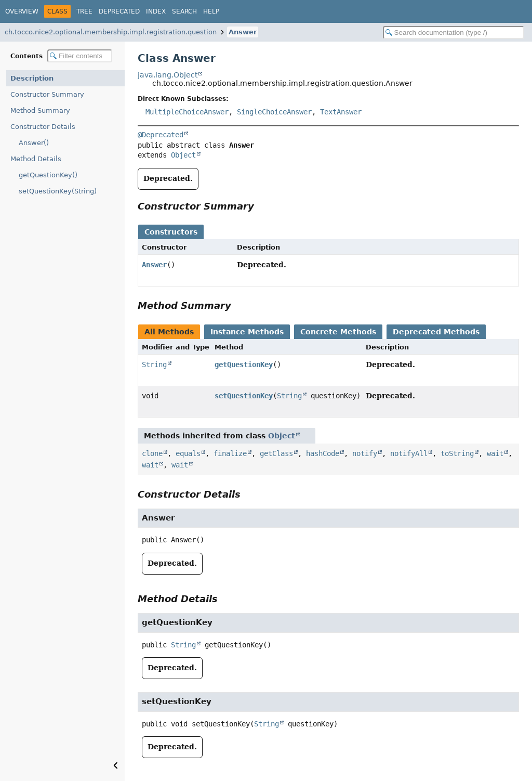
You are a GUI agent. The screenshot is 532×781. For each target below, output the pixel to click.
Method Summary (40, 110)
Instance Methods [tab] (247, 332)
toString (457, 453)
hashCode (323, 453)
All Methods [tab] (169, 332)
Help (211, 11)
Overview (22, 11)
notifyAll (409, 453)
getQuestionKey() (48, 175)
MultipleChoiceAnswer (187, 112)
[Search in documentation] (454, 32)
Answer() (34, 143)
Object (183, 155)
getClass (276, 453)
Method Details (36, 159)
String (154, 365)
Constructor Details (43, 127)
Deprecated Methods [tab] (436, 332)
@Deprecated (161, 135)
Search (184, 11)
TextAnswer (341, 112)
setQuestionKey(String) (58, 191)
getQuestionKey (244, 365)
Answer (243, 32)
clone (152, 453)
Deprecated (119, 11)
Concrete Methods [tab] (338, 332)
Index (156, 11)
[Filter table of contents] (80, 56)
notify (365, 453)
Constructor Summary (47, 94)
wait (495, 453)
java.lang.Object (168, 75)
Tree (84, 11)
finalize (230, 453)
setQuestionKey (244, 396)
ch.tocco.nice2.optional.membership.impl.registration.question (111, 32)
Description (32, 78)
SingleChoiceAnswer (274, 112)
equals (188, 453)
